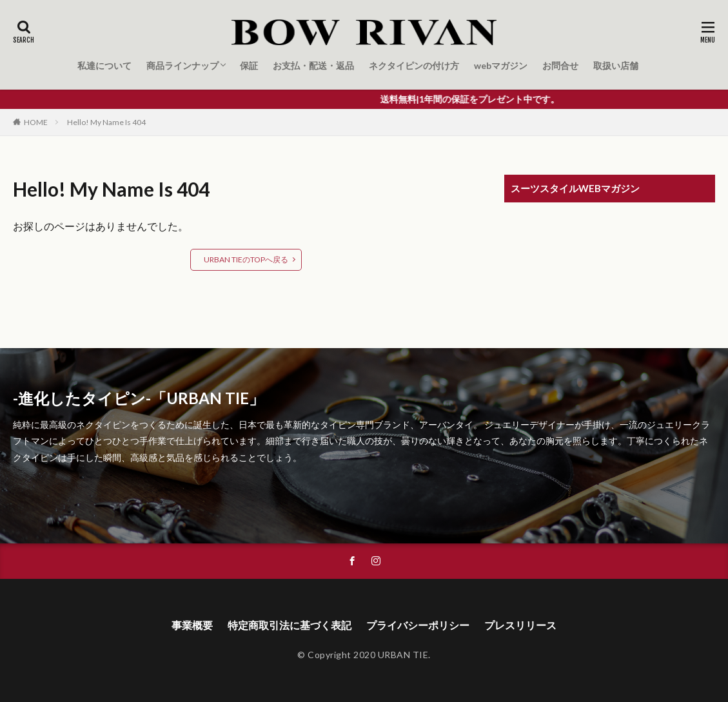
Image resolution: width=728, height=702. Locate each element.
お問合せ (560, 65)
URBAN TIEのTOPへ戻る (246, 259)
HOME (36, 122)
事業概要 (192, 625)
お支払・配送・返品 (313, 65)
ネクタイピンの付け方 (414, 65)
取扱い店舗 (616, 65)
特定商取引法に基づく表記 (290, 625)
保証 (249, 65)
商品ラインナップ (182, 65)
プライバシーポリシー (418, 625)
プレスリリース (520, 625)
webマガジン (501, 65)
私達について (104, 65)
